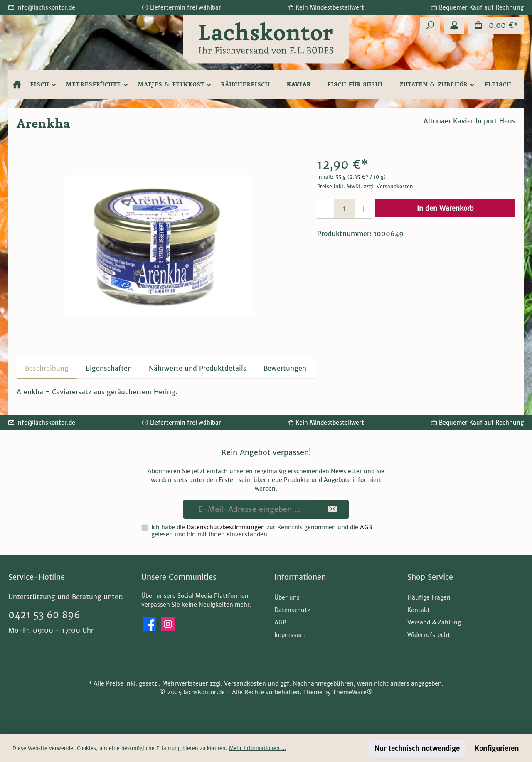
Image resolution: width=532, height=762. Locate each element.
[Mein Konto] (454, 25)
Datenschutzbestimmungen (226, 527)
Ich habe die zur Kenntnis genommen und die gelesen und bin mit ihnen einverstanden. (262, 531)
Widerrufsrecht (429, 635)
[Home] (17, 85)
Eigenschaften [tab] (109, 368)
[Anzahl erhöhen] (364, 209)
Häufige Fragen (429, 597)
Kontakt (419, 610)
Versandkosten (245, 683)
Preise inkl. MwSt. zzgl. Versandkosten (365, 186)
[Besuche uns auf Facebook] (150, 624)
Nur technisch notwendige (417, 748)
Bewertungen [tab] (285, 368)
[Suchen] (430, 25)
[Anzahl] (345, 209)
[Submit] (332, 509)
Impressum (290, 635)
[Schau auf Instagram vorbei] (168, 624)
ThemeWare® (353, 692)
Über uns (287, 597)
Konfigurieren (497, 748)
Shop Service (430, 577)
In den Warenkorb (445, 208)
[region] (159, 245)
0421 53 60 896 (44, 615)
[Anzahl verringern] (326, 209)
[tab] (47, 368)
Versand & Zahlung (434, 622)
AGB (366, 527)
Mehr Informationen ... (258, 748)
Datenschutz (292, 610)
